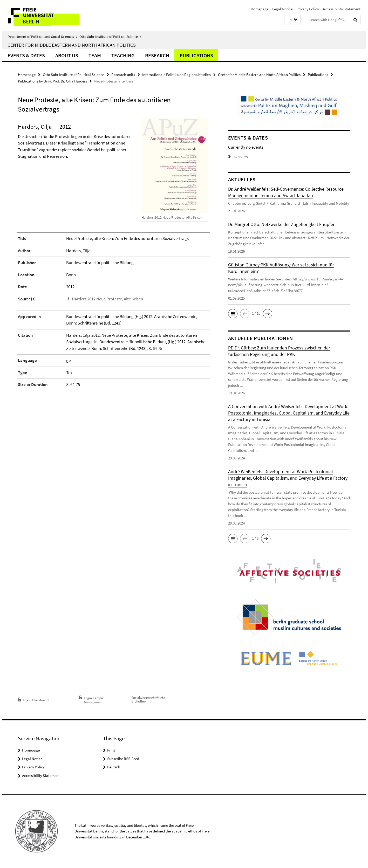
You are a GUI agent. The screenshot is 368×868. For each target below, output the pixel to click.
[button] (292, 20)
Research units (123, 75)
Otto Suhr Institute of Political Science (110, 37)
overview (238, 157)
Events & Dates (26, 55)
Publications (196, 55)
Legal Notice (282, 9)
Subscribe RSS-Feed (123, 759)
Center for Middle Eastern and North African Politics (72, 45)
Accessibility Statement (342, 9)
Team (95, 55)
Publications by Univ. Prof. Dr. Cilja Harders (52, 81)
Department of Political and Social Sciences (42, 37)
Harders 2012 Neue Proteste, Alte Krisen (107, 299)
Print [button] (111, 750)
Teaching (123, 55)
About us (67, 55)
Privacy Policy (308, 9)
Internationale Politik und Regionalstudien (176, 75)
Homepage (260, 9)
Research (157, 55)
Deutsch (114, 767)
